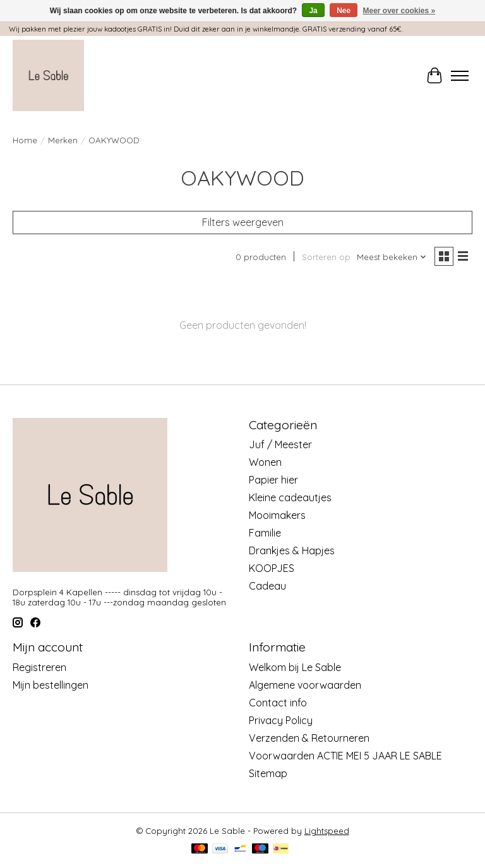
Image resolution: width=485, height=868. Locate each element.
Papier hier (273, 480)
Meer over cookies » (399, 11)
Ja (313, 11)
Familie (265, 533)
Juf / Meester (280, 444)
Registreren (39, 667)
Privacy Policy (281, 720)
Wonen (265, 462)
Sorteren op (326, 257)
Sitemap (268, 773)
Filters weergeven (243, 222)
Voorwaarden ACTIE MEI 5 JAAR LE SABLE (345, 756)
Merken (63, 140)
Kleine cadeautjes (290, 497)
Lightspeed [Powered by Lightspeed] (327, 831)
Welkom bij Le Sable (295, 667)
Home (25, 140)
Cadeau (267, 586)
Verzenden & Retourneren (309, 738)
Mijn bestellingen (51, 685)
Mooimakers (277, 515)
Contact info (278, 703)
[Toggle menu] (460, 76)
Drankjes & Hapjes (292, 550)
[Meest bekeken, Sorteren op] (392, 257)
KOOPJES (272, 568)
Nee (344, 11)
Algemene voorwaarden (305, 685)
